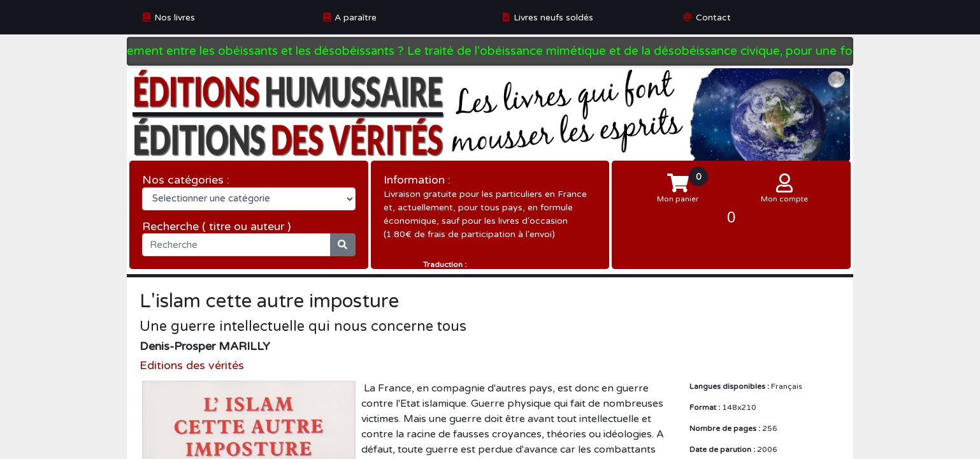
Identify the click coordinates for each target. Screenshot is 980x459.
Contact (713, 18)
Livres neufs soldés (553, 18)
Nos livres (175, 18)
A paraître (356, 18)
